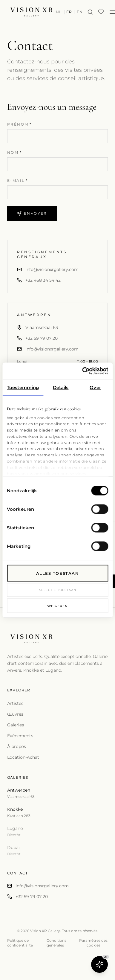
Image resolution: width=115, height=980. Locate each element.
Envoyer (32, 214)
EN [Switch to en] (80, 12)
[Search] (90, 12)
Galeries (16, 725)
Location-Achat (23, 757)
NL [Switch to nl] (59, 12)
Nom (15, 152)
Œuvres (15, 714)
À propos (17, 746)
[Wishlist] (101, 12)
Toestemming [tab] (23, 387)
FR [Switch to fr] (69, 12)
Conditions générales (56, 943)
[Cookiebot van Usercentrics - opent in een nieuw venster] (82, 371)
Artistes (15, 703)
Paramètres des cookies (93, 943)
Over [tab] (95, 387)
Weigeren (58, 606)
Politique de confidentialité (20, 943)
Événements (20, 736)
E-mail (18, 180)
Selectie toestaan (58, 590)
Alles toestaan (58, 573)
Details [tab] (61, 387)
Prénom (20, 124)
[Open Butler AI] (99, 964)
